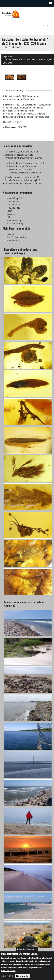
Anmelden (10, 234)
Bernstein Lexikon (13, 204)
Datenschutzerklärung (15, 223)
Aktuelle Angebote (16, 47)
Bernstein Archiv (13, 201)
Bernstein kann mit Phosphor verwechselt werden (27, 163)
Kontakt (9, 211)
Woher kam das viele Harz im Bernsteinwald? (22, 177)
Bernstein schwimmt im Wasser (21, 169)
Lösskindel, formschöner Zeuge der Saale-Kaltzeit (23, 183)
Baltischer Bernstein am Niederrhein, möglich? (22, 180)
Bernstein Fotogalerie (14, 198)
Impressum (11, 214)
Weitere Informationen (8, 971)
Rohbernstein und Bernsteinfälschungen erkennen (23, 158)
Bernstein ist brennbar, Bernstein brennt (24, 166)
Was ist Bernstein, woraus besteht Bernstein (22, 151)
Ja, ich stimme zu (8, 976)
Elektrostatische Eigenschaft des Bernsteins (25, 172)
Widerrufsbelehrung (14, 220)
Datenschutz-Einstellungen (27, 949)
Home (5, 47)
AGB (8, 217)
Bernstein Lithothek (14, 208)
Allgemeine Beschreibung (15, 91)
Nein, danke (22, 976)
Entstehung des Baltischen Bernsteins (19, 155)
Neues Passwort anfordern (16, 237)
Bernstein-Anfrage (13, 240)
